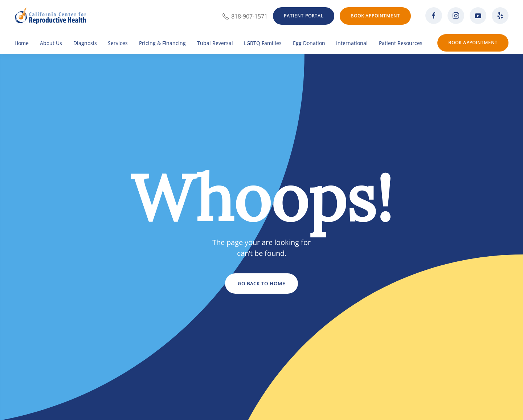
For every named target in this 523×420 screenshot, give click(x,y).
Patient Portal (304, 16)
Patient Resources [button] (401, 43)
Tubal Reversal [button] (215, 43)
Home (22, 43)
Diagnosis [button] (85, 43)
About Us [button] (51, 43)
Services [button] (118, 43)
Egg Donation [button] (309, 43)
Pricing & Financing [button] (162, 43)
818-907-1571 (245, 16)
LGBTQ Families (263, 43)
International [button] (352, 43)
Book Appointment (375, 16)
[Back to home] (50, 16)
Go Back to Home (261, 284)
